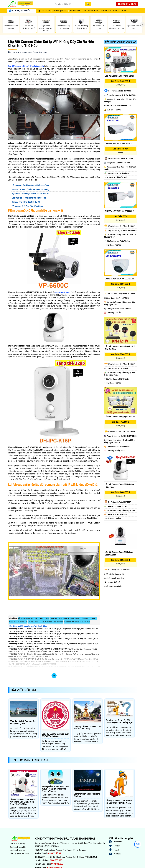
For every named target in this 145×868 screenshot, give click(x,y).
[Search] (70, 4)
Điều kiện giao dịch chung (20, 853)
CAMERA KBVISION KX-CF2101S (119, 144)
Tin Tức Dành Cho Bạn (29, 760)
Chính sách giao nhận (18, 847)
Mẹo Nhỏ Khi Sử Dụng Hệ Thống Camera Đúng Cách (70, 618)
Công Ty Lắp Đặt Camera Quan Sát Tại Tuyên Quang (55, 735)
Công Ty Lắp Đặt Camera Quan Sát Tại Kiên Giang (87, 728)
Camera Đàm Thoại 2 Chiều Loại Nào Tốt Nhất (46, 622)
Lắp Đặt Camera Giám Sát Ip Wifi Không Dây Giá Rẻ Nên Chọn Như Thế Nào (51, 44)
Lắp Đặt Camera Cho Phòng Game (119, 76)
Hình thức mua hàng (17, 844)
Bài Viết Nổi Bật (24, 690)
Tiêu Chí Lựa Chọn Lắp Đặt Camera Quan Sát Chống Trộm (119, 721)
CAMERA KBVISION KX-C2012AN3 (119, 279)
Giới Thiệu (46, 11)
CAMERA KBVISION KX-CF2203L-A (120, 211)
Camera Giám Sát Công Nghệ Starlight (87, 795)
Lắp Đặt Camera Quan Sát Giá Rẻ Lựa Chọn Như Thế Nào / (119, 802)
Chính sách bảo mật (17, 850)
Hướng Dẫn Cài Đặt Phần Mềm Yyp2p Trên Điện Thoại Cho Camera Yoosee (55, 789)
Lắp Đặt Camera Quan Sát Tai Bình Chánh (34, 618)
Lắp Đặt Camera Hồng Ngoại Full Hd (120, 417)
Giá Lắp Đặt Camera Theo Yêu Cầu (77, 622)
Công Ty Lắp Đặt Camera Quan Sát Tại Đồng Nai (23, 722)
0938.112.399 (127, 4)
